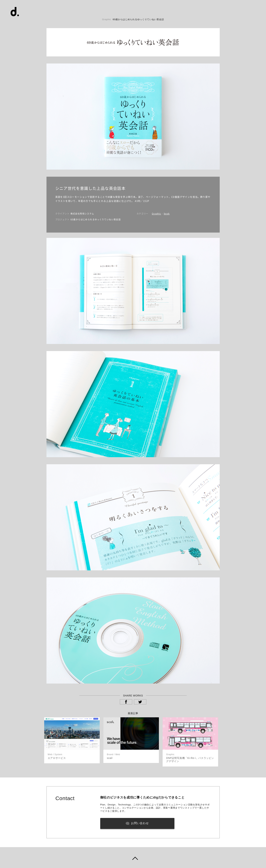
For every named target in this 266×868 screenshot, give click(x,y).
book (167, 214)
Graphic (157, 214)
